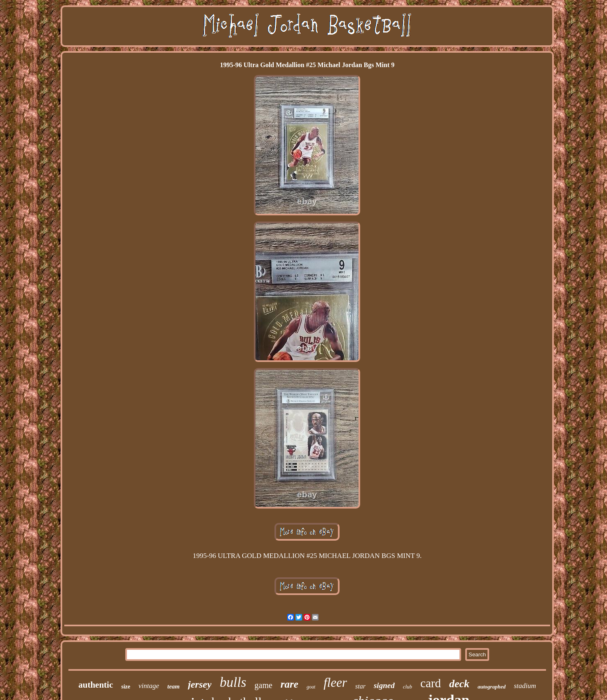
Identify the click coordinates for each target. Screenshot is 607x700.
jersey (200, 684)
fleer (335, 682)
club (408, 687)
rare (289, 684)
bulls (233, 682)
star (360, 686)
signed (384, 685)
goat (311, 687)
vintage (149, 686)
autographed (492, 687)
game (264, 685)
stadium (525, 686)
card (431, 683)
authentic (96, 685)
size (126, 687)
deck (459, 684)
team (173, 686)
